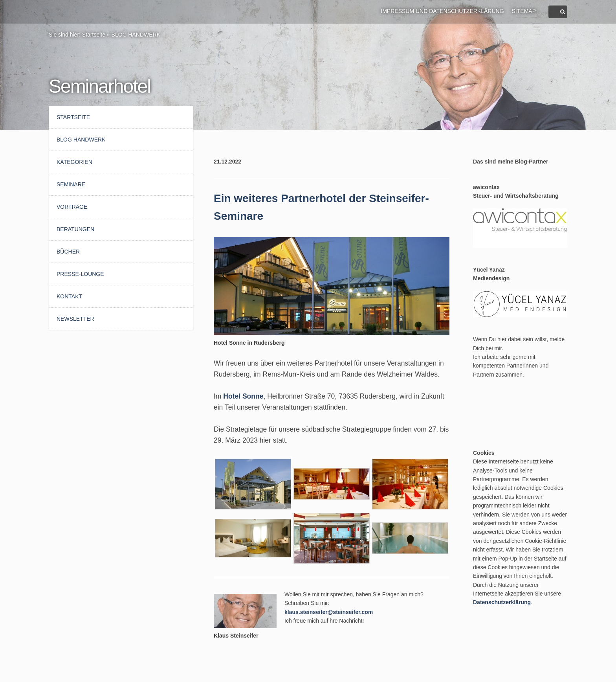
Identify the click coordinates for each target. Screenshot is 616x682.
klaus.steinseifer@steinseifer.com (329, 612)
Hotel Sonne (243, 396)
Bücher (68, 252)
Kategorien (74, 162)
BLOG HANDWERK (136, 35)
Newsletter (75, 319)
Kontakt (69, 296)
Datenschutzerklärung (502, 602)
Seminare (71, 184)
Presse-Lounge (80, 274)
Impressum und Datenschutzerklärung (442, 11)
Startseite (94, 35)
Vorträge (72, 207)
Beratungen (75, 229)
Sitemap (524, 11)
